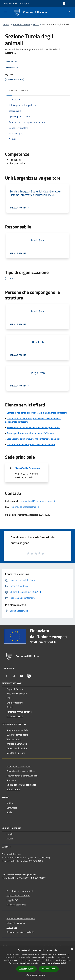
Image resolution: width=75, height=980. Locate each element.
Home (6, 24)
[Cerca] (69, 12)
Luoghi (10, 834)
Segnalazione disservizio (18, 896)
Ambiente (11, 780)
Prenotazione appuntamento (20, 891)
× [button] (72, 949)
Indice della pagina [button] (18, 90)
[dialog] (37, 963)
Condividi (12, 62)
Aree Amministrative (17, 694)
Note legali (12, 927)
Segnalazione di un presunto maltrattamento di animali (34, 439)
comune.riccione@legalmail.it (25, 507)
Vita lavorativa (14, 739)
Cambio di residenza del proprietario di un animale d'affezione (37, 413)
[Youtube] (22, 676)
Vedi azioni (12, 67)
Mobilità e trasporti (16, 753)
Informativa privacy (16, 923)
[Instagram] (29, 676)
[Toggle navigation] (6, 12)
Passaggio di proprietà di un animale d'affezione (30, 433)
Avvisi (9, 812)
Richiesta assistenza (16, 905)
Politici (10, 707)
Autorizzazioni (13, 789)
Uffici (36, 24)
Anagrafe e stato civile (17, 730)
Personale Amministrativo (19, 712)
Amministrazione (21, 24)
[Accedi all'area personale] (64, 4)
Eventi (10, 839)
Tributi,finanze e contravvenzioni (22, 776)
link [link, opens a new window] (65, 963)
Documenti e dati (15, 716)
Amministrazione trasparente (21, 918)
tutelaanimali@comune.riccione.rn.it (37, 501)
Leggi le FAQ (12, 900)
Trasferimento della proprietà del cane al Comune (31, 444)
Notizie (10, 803)
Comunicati (12, 808)
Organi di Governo (15, 689)
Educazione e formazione (19, 767)
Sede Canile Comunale (28, 468)
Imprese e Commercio (17, 744)
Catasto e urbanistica (17, 748)
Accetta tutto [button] (27, 969)
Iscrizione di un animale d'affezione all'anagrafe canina (33, 427)
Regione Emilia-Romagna (16, 3)
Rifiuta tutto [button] (49, 969)
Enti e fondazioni (15, 703)
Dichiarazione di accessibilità (20, 932)
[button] (38, 975)
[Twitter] (14, 676)
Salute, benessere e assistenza (21, 785)
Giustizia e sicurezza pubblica (21, 771)
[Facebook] (7, 676)
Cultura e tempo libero (17, 735)
